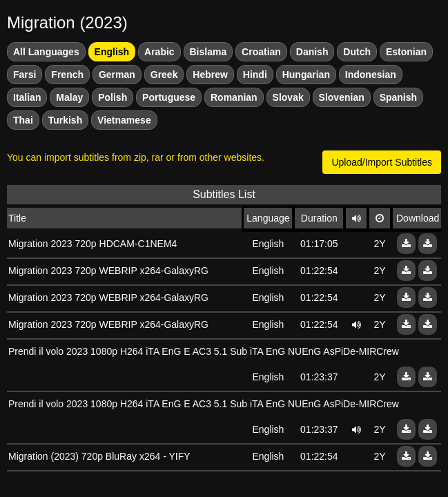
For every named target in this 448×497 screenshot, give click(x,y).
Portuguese (169, 97)
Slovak (288, 97)
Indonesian (371, 75)
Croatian (261, 52)
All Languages (46, 52)
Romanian (234, 97)
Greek (164, 75)
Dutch (357, 52)
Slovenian (342, 97)
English (112, 52)
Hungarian (306, 75)
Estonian (406, 52)
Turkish (66, 120)
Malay (69, 97)
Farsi (25, 75)
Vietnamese (124, 120)
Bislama (208, 52)
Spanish (398, 97)
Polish (113, 97)
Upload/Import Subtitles (382, 162)
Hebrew (210, 75)
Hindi (255, 75)
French (67, 75)
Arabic (159, 52)
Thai (23, 120)
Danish (312, 52)
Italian (27, 97)
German (117, 75)
